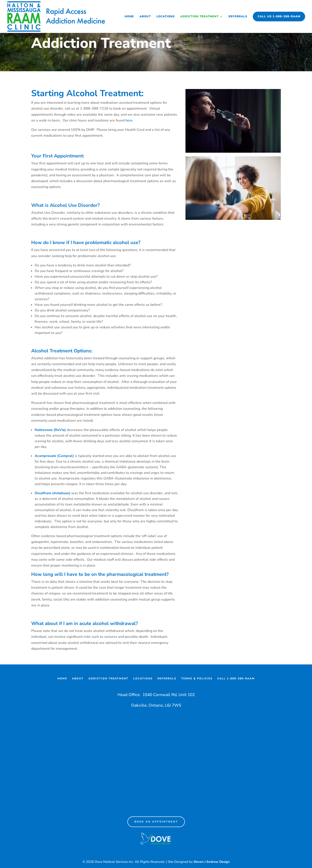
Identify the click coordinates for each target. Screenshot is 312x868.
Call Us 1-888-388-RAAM (279, 16)
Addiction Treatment (199, 17)
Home (129, 17)
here (129, 120)
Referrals (238, 17)
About (145, 17)
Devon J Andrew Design (212, 862)
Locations (166, 17)
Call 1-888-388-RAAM (236, 679)
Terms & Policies (197, 679)
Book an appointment (156, 822)
